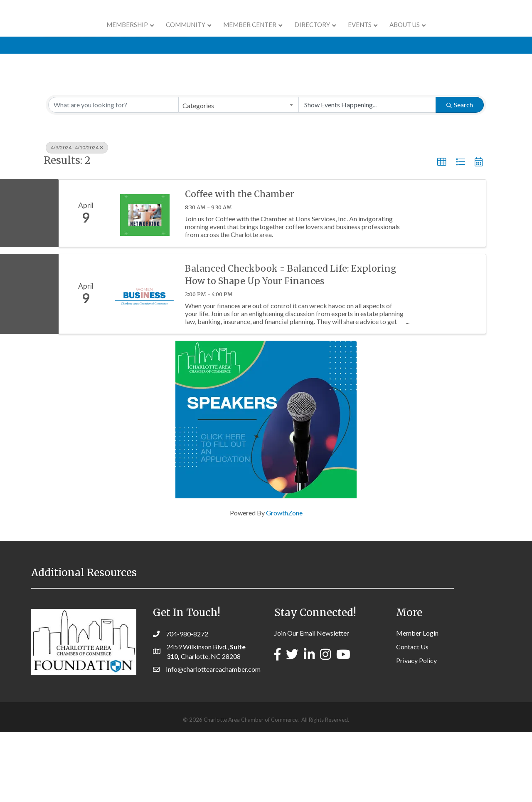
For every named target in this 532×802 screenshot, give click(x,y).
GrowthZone (284, 583)
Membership (75, 34)
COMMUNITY (133, 34)
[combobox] (239, 175)
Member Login (417, 703)
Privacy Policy (416, 730)
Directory (365, 34)
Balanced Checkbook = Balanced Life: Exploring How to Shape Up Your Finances (291, 344)
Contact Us (412, 717)
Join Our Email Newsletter (312, 703)
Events (413, 34)
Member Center (197, 34)
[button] (442, 232)
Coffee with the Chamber (240, 264)
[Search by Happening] (367, 175)
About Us (457, 34)
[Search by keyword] (113, 175)
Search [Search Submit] (460, 175)
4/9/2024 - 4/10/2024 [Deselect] (77, 217)
